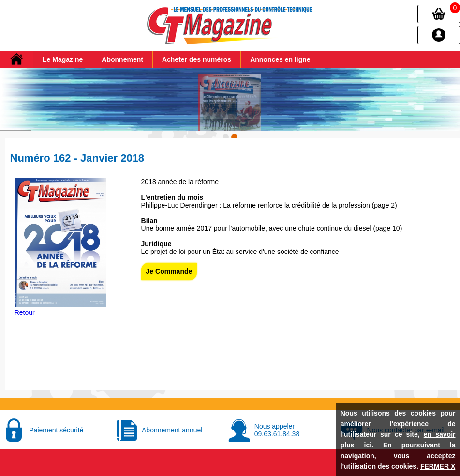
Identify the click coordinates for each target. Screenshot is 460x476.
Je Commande (169, 260)
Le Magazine (63, 59)
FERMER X (438, 466)
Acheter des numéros (197, 59)
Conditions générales (173, 471)
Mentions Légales (109, 471)
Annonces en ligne (280, 59)
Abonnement (122, 59)
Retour (25, 301)
